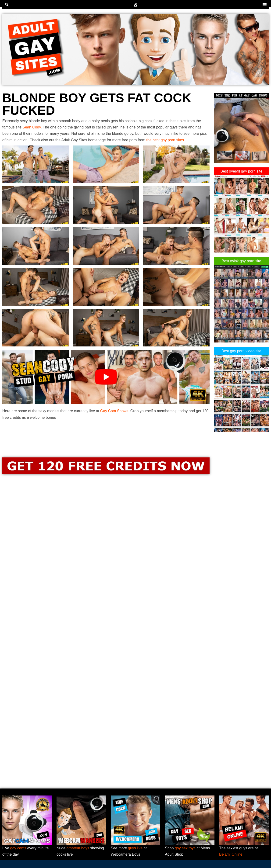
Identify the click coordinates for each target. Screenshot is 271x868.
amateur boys (78, 848)
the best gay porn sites (165, 140)
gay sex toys (185, 848)
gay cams (18, 848)
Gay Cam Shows (114, 411)
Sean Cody (32, 127)
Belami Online (231, 854)
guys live (135, 848)
